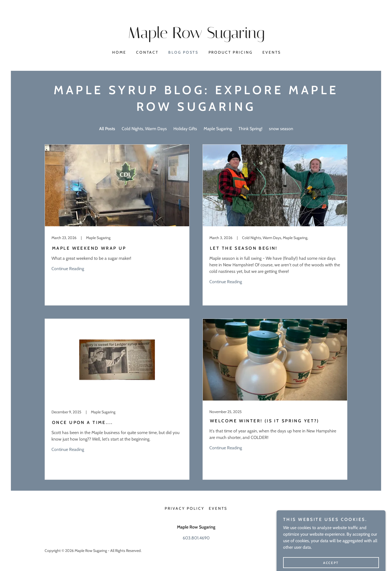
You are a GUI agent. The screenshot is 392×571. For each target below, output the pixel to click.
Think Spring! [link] (250, 129)
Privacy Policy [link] (185, 508)
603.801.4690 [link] (196, 538)
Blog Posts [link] (183, 52)
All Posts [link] (107, 129)
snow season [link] (281, 129)
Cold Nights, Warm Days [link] (144, 129)
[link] (196, 37)
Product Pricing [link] (231, 52)
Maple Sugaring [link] (218, 129)
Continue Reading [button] (68, 269)
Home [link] (119, 52)
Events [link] (272, 52)
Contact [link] (147, 52)
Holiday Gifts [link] (185, 129)
